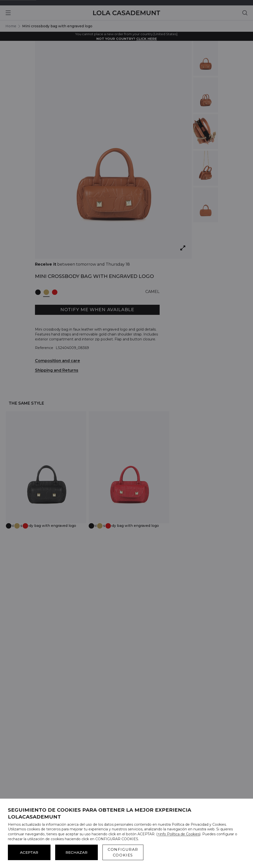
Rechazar (76, 852)
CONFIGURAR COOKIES (123, 852)
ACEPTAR (29, 852)
